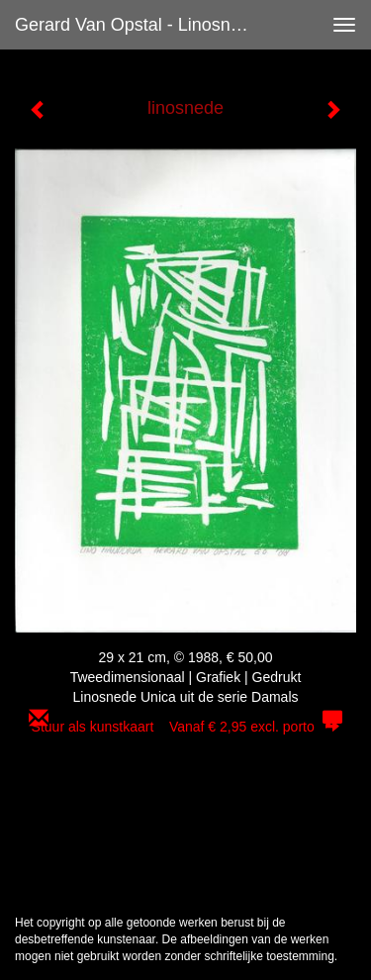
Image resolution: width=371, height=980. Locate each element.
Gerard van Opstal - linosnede (138, 25)
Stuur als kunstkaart (186, 727)
